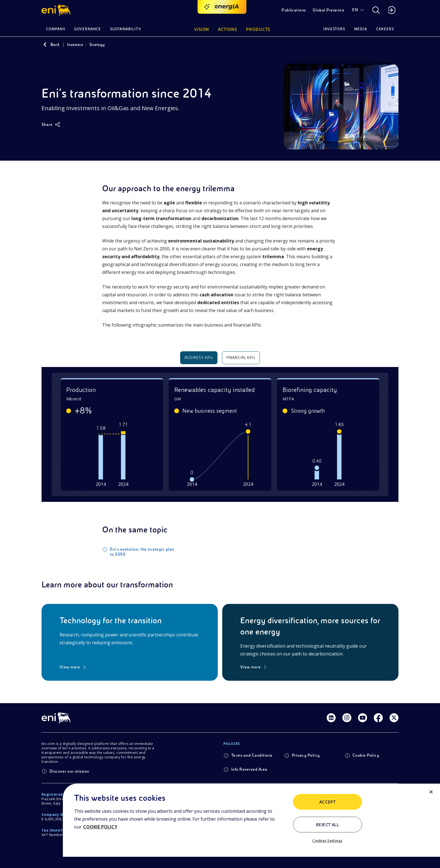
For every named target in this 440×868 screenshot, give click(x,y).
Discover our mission (69, 769)
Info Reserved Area (249, 767)
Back (55, 45)
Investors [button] (334, 29)
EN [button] (355, 10)
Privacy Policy (306, 753)
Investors (75, 45)
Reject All (328, 825)
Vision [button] (202, 29)
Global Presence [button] (328, 10)
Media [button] (361, 29)
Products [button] (258, 29)
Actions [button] (228, 29)
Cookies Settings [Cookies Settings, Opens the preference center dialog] (327, 841)
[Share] (51, 124)
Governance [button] (88, 29)
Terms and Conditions (252, 753)
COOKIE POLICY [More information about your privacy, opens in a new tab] (100, 827)
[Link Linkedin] (331, 715)
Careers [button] (385, 29)
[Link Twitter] (394, 715)
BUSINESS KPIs (199, 358)
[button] (57, 10)
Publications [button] (294, 10)
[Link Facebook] (378, 715)
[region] (251, 826)
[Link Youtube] (363, 715)
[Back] (45, 45)
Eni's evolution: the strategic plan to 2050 (142, 549)
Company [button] (56, 29)
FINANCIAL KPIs (241, 358)
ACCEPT (328, 802)
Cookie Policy (366, 753)
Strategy (97, 45)
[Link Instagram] (347, 715)
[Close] (431, 792)
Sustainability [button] (126, 29)
